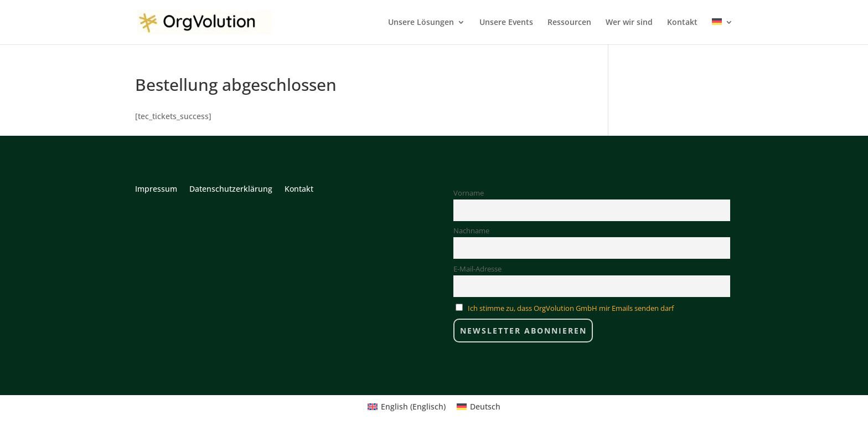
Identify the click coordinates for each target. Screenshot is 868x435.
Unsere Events (506, 23)
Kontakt (682, 23)
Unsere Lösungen (421, 23)
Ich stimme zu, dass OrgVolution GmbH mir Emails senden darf (571, 308)
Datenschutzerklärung (231, 190)
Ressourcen (569, 23)
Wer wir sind (629, 23)
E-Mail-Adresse (477, 269)
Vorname (469, 193)
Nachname (471, 231)
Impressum (156, 190)
